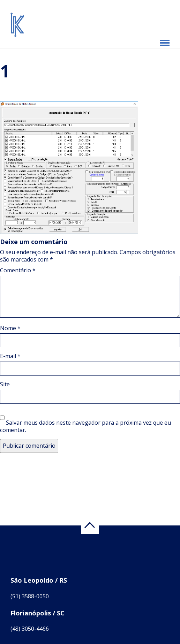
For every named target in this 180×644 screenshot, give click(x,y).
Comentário (18, 270)
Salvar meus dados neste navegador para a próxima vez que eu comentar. (85, 426)
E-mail (10, 356)
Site (5, 384)
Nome (10, 328)
